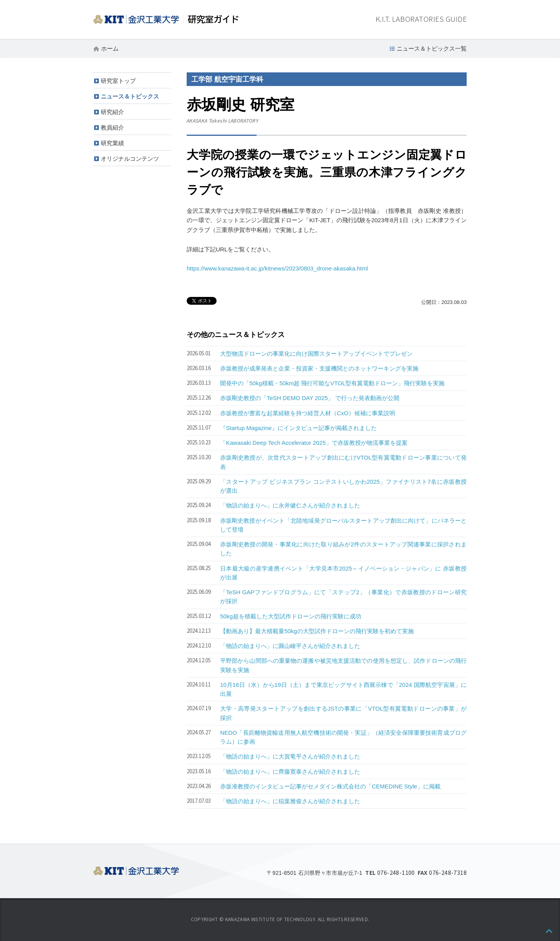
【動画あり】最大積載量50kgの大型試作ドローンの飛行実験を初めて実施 (317, 631)
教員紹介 (112, 127)
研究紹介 (112, 112)
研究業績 (112, 143)
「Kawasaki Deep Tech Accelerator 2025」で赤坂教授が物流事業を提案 (314, 443)
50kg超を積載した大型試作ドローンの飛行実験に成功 (291, 616)
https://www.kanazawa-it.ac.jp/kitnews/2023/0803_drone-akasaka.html (277, 268)
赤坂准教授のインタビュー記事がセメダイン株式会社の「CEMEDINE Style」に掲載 (330, 786)
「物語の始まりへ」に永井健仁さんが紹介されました (290, 505)
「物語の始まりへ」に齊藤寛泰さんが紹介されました (290, 772)
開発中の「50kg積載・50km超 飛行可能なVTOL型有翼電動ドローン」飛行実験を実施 (332, 383)
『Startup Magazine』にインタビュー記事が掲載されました (298, 428)
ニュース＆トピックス (130, 96)
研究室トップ (118, 81)
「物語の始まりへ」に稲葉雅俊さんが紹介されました (290, 801)
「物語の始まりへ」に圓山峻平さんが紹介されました (290, 646)
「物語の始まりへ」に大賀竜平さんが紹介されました (290, 756)
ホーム (110, 48)
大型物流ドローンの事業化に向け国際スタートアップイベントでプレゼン (316, 354)
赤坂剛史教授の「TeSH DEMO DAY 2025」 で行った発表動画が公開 (310, 398)
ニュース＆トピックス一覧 (432, 48)
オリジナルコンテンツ (130, 159)
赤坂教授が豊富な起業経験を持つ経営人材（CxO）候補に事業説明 (308, 413)
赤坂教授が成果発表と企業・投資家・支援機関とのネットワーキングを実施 (319, 368)
